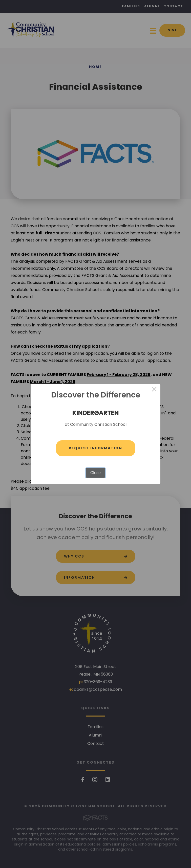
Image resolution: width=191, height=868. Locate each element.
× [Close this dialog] (154, 390)
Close (95, 473)
